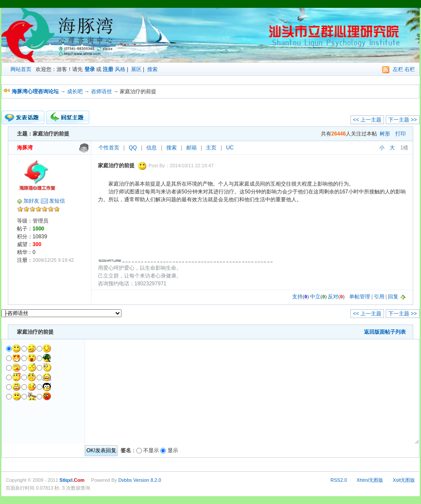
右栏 (410, 69)
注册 (108, 69)
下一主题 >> (402, 120)
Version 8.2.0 (147, 480)
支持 (297, 297)
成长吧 (75, 91)
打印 (401, 134)
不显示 (151, 450)
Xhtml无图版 (370, 480)
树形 (385, 134)
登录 (90, 69)
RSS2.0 (339, 480)
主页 (211, 148)
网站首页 (21, 69)
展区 (136, 69)
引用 (379, 297)
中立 (315, 297)
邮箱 (192, 148)
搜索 (152, 69)
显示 (173, 450)
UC (230, 148)
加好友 (31, 201)
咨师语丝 (101, 91)
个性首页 (109, 148)
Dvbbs (125, 480)
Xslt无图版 (404, 480)
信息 (152, 148)
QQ (133, 148)
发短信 (57, 201)
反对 (333, 297)
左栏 (398, 69)
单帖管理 (360, 297)
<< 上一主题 (367, 120)
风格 (120, 69)
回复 (393, 297)
